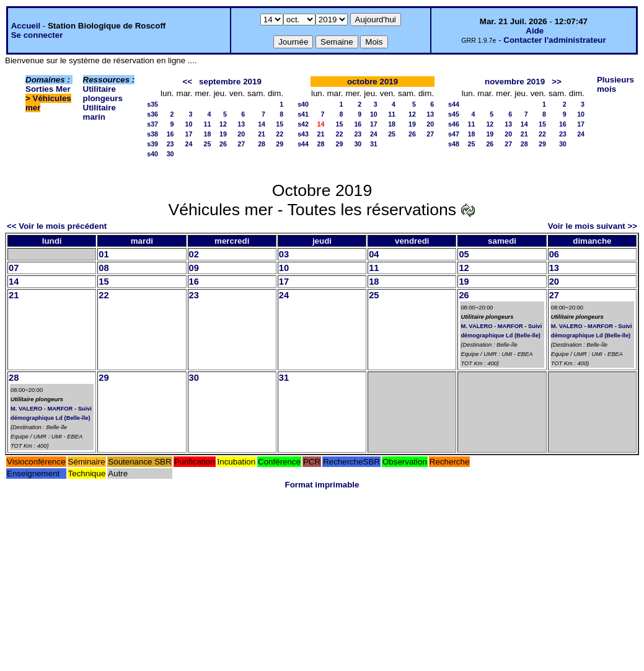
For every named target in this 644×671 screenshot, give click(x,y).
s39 (152, 144)
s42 (303, 124)
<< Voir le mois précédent (57, 226)
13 (241, 124)
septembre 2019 (230, 82)
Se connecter (37, 35)
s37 (152, 124)
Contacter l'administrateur (554, 40)
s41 (303, 114)
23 (170, 144)
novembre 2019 (515, 82)
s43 (303, 134)
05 (464, 254)
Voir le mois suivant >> (593, 226)
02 (194, 254)
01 (104, 254)
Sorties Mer (48, 89)
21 (262, 134)
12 (223, 124)
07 (14, 268)
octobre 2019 (373, 82)
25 (208, 144)
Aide (535, 31)
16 (170, 134)
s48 (454, 144)
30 (170, 154)
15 (280, 124)
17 (189, 134)
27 (241, 144)
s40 (152, 154)
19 (223, 134)
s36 (152, 114)
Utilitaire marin (99, 112)
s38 (152, 134)
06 (554, 254)
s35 (152, 104)
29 (280, 144)
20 (241, 134)
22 (280, 134)
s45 (454, 114)
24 (189, 144)
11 (208, 124)
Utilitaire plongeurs (103, 94)
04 (374, 254)
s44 (303, 144)
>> (557, 82)
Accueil (26, 26)
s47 (454, 134)
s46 (454, 124)
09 (194, 268)
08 (104, 268)
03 (284, 254)
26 (223, 144)
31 (374, 144)
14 (262, 124)
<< (187, 82)
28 (262, 144)
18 (208, 134)
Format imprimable (322, 485)
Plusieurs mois (615, 84)
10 (189, 124)
